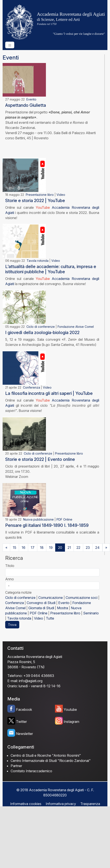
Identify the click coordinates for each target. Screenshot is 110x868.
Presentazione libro (40, 195)
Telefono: (15, 676)
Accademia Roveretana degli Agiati (35, 657)
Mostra (62, 608)
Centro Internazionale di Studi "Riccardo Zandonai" (51, 761)
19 (51, 548)
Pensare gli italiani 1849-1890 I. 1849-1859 (47, 525)
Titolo (10, 566)
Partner (16, 766)
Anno (10, 579)
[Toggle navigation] (10, 45)
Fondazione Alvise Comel (76, 327)
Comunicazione (51, 598)
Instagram (71, 722)
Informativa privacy (61, 804)
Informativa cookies (26, 804)
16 (23, 548)
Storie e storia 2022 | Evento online (40, 459)
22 (78, 548)
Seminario (91, 613)
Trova (12, 625)
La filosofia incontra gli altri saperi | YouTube (49, 393)
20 (60, 548)
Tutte (50, 618)
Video (61, 195)
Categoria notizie (18, 592)
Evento (31, 99)
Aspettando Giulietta (26, 105)
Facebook (24, 709)
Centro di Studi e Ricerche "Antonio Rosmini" (46, 755)
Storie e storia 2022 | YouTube (35, 201)
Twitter (21, 722)
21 (69, 548)
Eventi (11, 57)
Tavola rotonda (38, 261)
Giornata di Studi (41, 608)
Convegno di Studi (41, 603)
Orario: (13, 686)
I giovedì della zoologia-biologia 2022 (42, 333)
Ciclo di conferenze (41, 327)
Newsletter (24, 734)
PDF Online (64, 519)
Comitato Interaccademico (31, 771)
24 (97, 548)
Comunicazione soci (82, 598)
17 (33, 548)
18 (42, 548)
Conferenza (32, 387)
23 (88, 548)
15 (15, 548)
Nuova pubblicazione (38, 519)
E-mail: (13, 681)
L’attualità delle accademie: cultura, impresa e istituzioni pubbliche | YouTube (51, 269)
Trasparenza (90, 804)
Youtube (70, 709)
